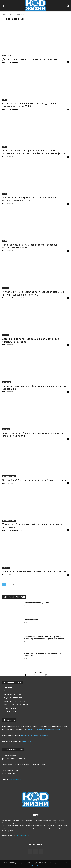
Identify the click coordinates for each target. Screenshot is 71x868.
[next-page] (18, 585)
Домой (5, 14)
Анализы (6, 288)
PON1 (5, 147)
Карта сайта (26, 741)
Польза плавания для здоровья (37, 603)
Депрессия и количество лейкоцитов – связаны (30, 59)
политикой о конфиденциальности (35, 735)
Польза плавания (31, 620)
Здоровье (12, 14)
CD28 (4, 194)
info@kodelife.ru (15, 779)
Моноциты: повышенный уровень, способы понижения (34, 571)
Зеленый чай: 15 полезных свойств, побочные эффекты (34, 480)
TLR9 (4, 100)
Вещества (6, 429)
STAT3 (5, 241)
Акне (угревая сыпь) (9, 476)
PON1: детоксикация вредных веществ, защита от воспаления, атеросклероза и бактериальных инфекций (34, 152)
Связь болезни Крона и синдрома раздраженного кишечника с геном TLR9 (31, 105)
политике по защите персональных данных (43, 729)
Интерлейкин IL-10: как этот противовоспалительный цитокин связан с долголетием (33, 293)
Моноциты (6, 568)
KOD (4, 156)
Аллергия (6, 335)
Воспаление (7, 55)
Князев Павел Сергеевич (11, 62)
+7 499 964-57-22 (9, 773)
